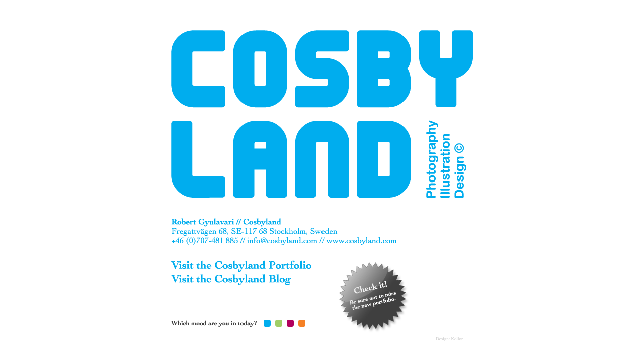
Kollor (457, 339)
